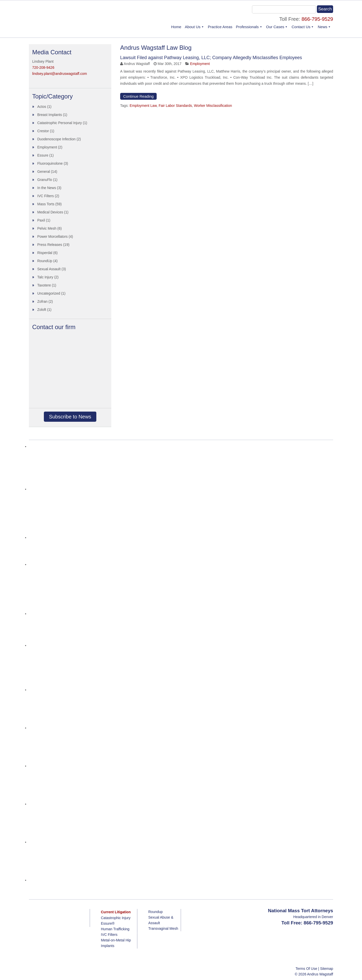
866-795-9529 (317, 19)
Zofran (42, 301)
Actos (42, 107)
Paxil (41, 220)
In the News (47, 188)
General (44, 172)
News (322, 27)
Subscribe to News (70, 417)
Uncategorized (49, 293)
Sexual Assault (49, 269)
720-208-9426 (43, 67)
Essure (43, 155)
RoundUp (45, 261)
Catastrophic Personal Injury (60, 123)
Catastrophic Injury (116, 918)
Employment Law (143, 106)
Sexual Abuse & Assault (161, 920)
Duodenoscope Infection (56, 139)
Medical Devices (50, 212)
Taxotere (44, 285)
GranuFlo (45, 180)
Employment (200, 64)
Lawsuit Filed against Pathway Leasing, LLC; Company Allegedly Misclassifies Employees (211, 58)
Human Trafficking (115, 929)
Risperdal (45, 253)
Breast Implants (50, 115)
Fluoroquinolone (50, 163)
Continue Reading (138, 96)
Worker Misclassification (213, 106)
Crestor (43, 131)
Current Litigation (116, 912)
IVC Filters (46, 196)
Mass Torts (46, 204)
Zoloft (42, 310)
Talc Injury (45, 277)
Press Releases (50, 245)
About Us (193, 27)
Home (176, 27)
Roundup (156, 912)
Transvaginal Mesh (163, 928)
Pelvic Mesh (47, 228)
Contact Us (301, 27)
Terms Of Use (306, 969)
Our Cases (275, 27)
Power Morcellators (52, 236)
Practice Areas (220, 27)
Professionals (247, 27)
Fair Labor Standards (175, 106)
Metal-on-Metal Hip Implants (116, 943)
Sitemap (327, 969)
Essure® (108, 923)
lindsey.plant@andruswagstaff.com (60, 74)
